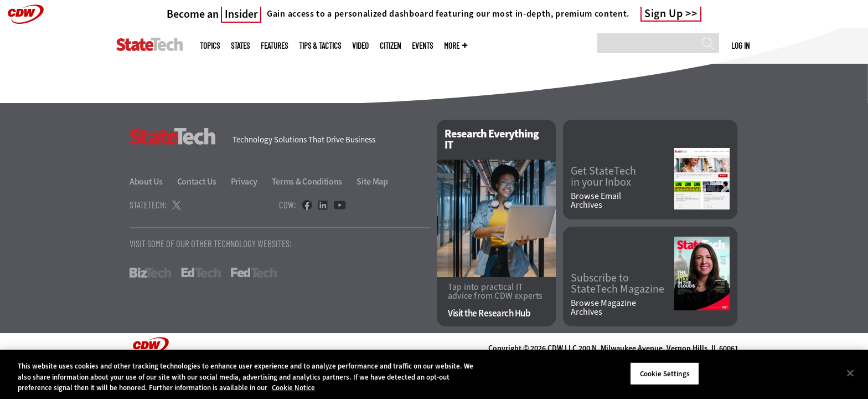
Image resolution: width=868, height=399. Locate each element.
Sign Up (664, 14)
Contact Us (197, 181)
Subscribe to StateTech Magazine (618, 284)
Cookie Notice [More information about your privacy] (293, 388)
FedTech (254, 273)
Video (360, 46)
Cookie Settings (665, 373)
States (240, 46)
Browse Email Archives (596, 201)
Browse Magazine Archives (603, 308)
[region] (434, 374)
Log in (740, 45)
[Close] (850, 373)
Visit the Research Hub (489, 313)
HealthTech (317, 273)
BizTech (150, 273)
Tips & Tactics (320, 46)
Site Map (372, 181)
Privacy (244, 181)
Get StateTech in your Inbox (603, 177)
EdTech (201, 273)
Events (422, 46)
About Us (146, 181)
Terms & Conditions (307, 181)
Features (274, 46)
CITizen (390, 46)
